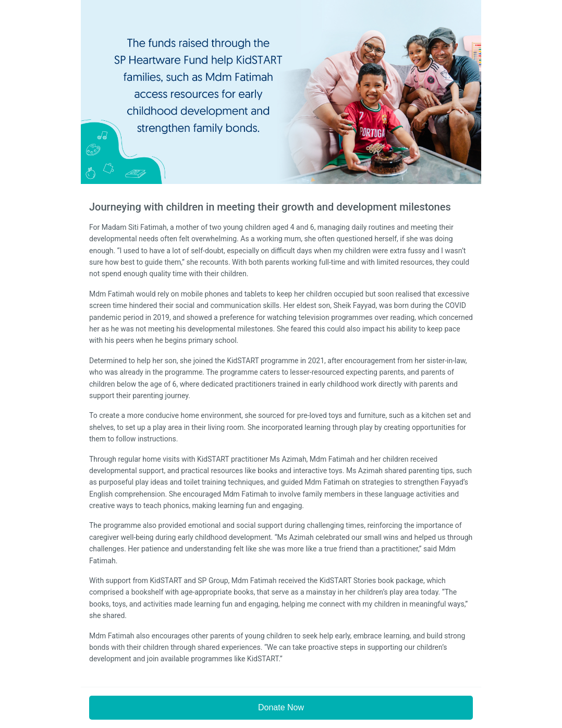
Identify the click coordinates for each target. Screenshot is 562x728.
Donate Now (281, 707)
